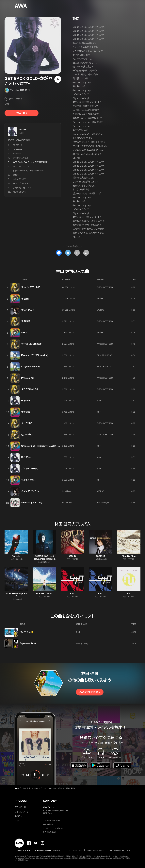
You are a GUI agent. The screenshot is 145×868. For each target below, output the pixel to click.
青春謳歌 (26, 321)
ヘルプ (18, 821)
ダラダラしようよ (21, 158)
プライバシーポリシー (74, 850)
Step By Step (129, 556)
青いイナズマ (28, 310)
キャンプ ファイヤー (22, 183)
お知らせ (19, 816)
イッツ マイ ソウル (30, 491)
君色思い (26, 299)
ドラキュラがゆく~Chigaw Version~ (28, 171)
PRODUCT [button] (21, 801)
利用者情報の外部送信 (96, 850)
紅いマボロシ (28, 435)
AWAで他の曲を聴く (90, 692)
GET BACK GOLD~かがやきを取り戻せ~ (59, 788)
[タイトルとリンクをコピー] (77, 253)
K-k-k (78, 632)
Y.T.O (72, 594)
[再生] (58, 79)
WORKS (101, 310)
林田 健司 (25, 90)
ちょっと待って (29, 480)
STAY (24, 333)
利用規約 (57, 850)
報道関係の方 (48, 825)
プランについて (22, 812)
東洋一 (100, 299)
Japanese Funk (28, 643)
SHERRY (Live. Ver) (32, 503)
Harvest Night (103, 503)
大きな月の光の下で (22, 188)
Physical (17, 154)
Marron (23, 130)
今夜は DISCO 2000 (31, 344)
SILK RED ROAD (105, 355)
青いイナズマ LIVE (31, 287)
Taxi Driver (18, 149)
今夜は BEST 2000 (105, 287)
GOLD (72, 556)
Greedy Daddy (82, 643)
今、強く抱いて (20, 192)
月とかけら (27, 423)
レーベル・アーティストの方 (53, 828)
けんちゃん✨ (27, 632)
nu (129, 594)
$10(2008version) (30, 367)
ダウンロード (20, 807)
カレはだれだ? (19, 179)
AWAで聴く (22, 113)
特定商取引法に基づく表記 (120, 850)
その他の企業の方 (50, 832)
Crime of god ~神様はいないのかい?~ (41, 446)
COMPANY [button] (50, 801)
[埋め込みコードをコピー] (86, 253)
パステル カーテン (21, 166)
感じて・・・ (17, 175)
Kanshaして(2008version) (35, 355)
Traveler (16, 556)
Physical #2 (27, 378)
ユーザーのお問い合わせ (52, 821)
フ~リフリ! (17, 145)
